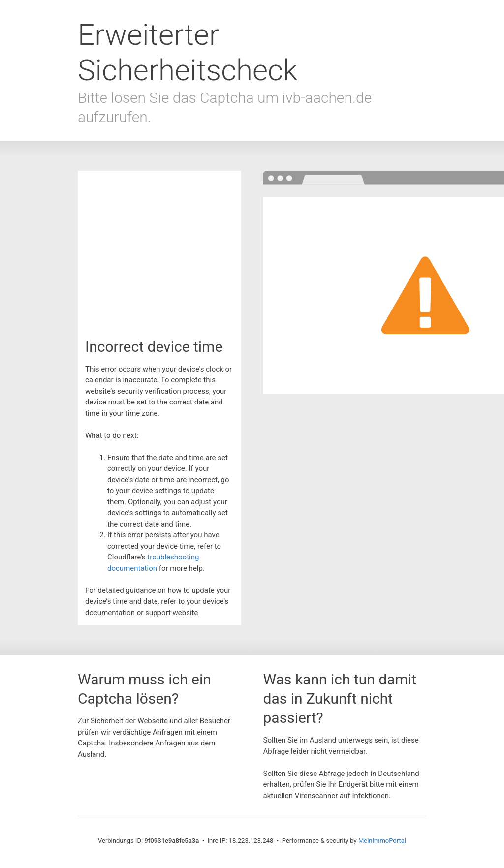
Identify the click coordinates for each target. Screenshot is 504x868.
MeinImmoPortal (382, 841)
